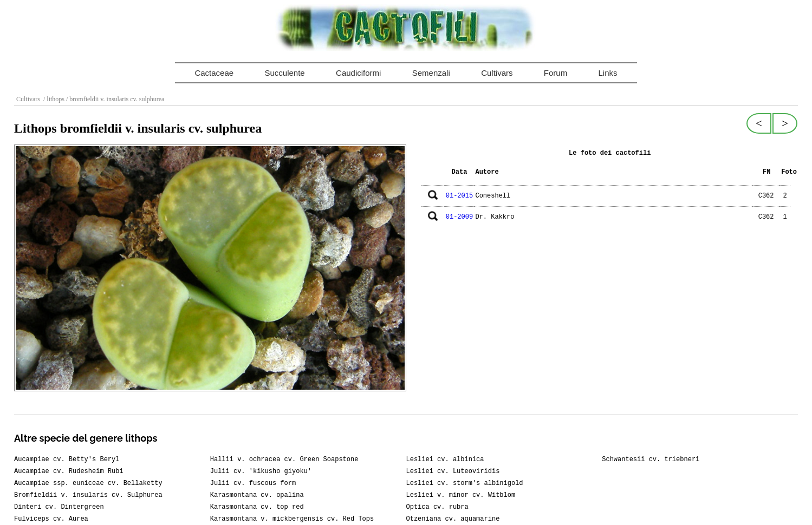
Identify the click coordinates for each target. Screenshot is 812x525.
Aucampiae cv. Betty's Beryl (67, 460)
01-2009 (459, 217)
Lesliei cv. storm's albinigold (465, 483)
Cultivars (497, 73)
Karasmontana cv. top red (257, 507)
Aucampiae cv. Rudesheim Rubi (69, 471)
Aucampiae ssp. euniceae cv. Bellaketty (88, 483)
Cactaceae (214, 73)
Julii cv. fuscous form (253, 483)
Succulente (284, 73)
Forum (556, 73)
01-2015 (459, 196)
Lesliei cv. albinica (445, 460)
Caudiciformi (358, 73)
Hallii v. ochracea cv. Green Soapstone (284, 460)
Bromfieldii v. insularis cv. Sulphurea (88, 495)
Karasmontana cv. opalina (257, 495)
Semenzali (431, 73)
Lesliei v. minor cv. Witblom (461, 495)
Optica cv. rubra (437, 507)
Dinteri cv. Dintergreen (59, 507)
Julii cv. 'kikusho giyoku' (261, 471)
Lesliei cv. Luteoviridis (453, 471)
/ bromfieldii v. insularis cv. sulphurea (114, 99)
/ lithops (53, 99)
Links (608, 73)
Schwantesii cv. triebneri (651, 460)
